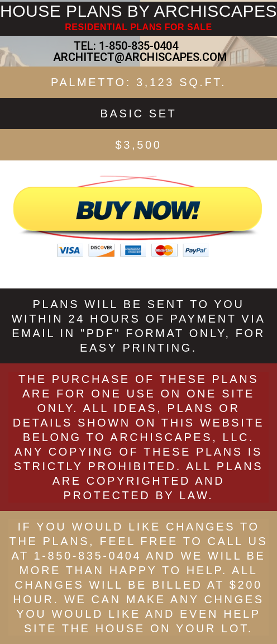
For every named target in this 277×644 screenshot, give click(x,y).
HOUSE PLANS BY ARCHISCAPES (138, 11)
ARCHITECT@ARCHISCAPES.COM (138, 57)
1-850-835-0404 (138, 46)
